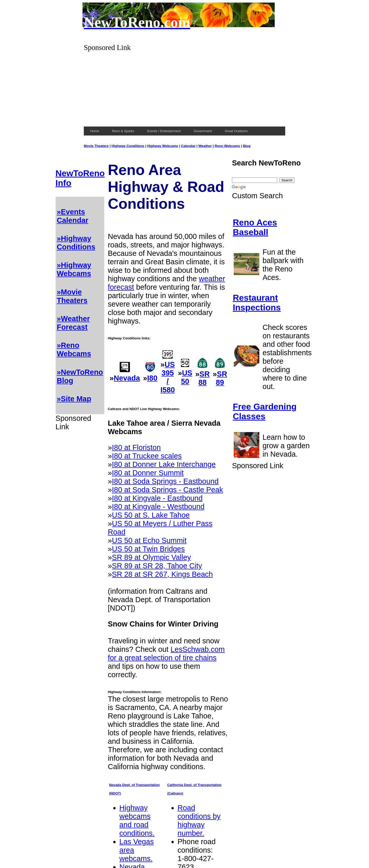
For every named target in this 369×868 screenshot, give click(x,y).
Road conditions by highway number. (199, 820)
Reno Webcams (227, 146)
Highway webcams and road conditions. (137, 820)
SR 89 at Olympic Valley (151, 557)
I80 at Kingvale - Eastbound (157, 498)
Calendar (188, 146)
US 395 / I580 (168, 377)
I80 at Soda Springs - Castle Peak (168, 490)
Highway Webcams (163, 146)
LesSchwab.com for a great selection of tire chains (166, 653)
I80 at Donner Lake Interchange (164, 464)
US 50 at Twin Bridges (148, 549)
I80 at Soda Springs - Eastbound (165, 481)
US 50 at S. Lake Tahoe (151, 515)
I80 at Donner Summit (148, 473)
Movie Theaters (96, 146)
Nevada (127, 378)
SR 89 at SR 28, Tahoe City (157, 566)
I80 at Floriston (136, 447)
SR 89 (221, 378)
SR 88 (204, 378)
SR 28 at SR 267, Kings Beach (162, 574)
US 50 (187, 377)
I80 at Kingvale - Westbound (158, 507)
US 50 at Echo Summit (149, 540)
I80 (152, 378)
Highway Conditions (128, 146)
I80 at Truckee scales (147, 456)
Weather (205, 146)
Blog (247, 146)
